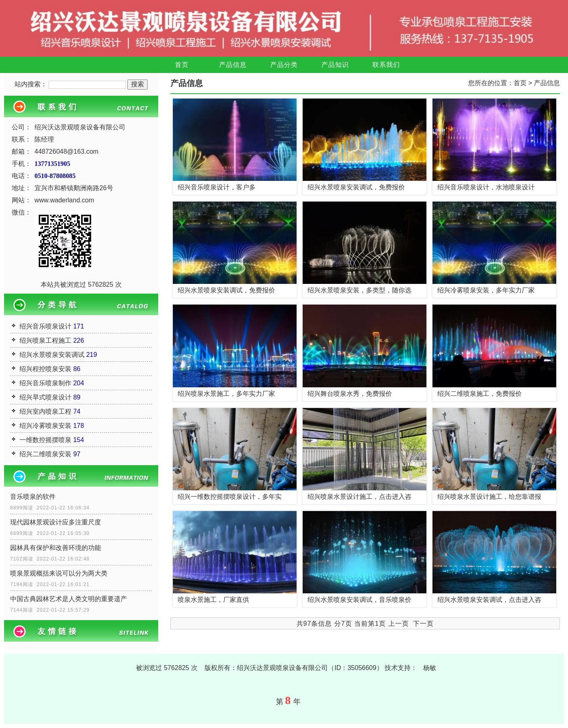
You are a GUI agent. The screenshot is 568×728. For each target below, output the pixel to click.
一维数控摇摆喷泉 (45, 440)
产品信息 (233, 65)
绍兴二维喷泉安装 (45, 454)
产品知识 (335, 65)
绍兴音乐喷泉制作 (45, 383)
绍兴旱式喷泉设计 (45, 397)
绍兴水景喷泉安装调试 (52, 355)
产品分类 (284, 65)
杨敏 (430, 668)
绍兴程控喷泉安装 (45, 369)
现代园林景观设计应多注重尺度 (56, 522)
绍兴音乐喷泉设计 (45, 326)
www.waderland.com (64, 200)
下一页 (423, 624)
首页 (182, 65)
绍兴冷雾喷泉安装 (45, 426)
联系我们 (386, 65)
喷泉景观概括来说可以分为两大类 (59, 573)
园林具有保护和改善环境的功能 (56, 548)
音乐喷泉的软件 (33, 497)
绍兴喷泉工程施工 (45, 340)
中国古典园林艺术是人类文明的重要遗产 (69, 599)
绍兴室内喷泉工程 (45, 411)
